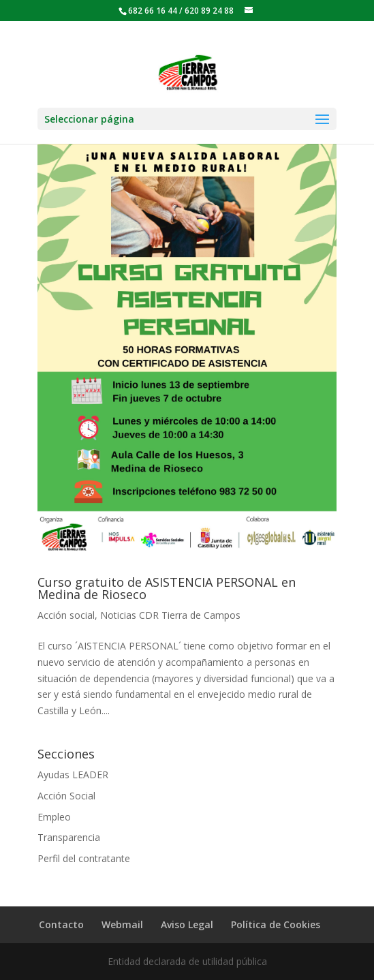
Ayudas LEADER (73, 775)
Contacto (61, 924)
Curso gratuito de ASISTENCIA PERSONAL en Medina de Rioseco (167, 588)
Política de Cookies (276, 924)
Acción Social (66, 796)
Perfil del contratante (84, 858)
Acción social (66, 615)
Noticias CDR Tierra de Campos (170, 615)
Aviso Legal (187, 924)
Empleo (54, 817)
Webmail (122, 924)
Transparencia (69, 837)
